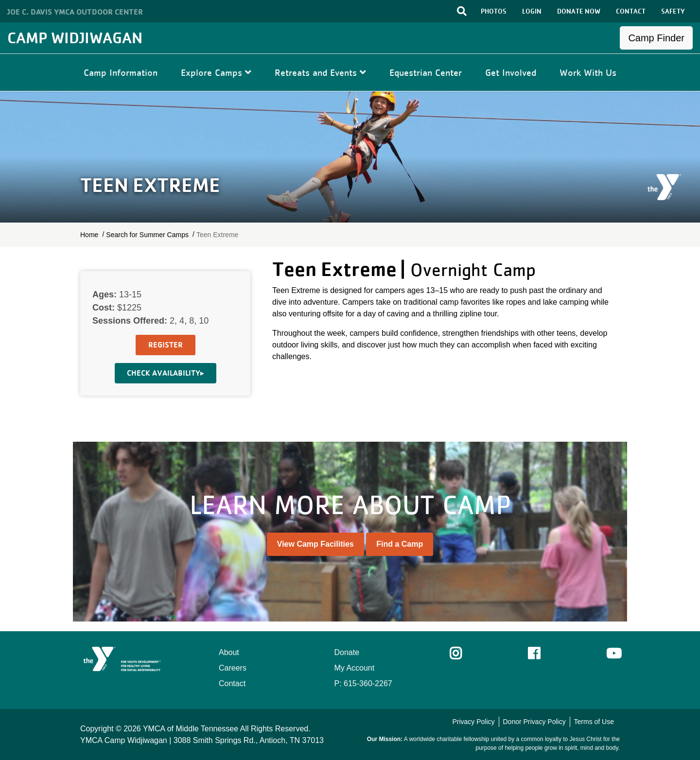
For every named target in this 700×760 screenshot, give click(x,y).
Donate (347, 652)
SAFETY (673, 11)
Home (89, 235)
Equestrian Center (426, 72)
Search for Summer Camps (147, 235)
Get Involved (511, 72)
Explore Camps (216, 72)
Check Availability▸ (166, 373)
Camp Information (121, 72)
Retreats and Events (320, 72)
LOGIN (532, 11)
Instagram (463, 654)
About (229, 652)
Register (166, 345)
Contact (232, 683)
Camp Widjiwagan (75, 38)
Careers (233, 668)
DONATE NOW (579, 11)
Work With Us (588, 72)
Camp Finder (656, 38)
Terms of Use (594, 722)
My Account (355, 668)
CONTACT (631, 11)
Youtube (613, 654)
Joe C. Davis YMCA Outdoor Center (75, 12)
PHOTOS (494, 11)
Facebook (541, 654)
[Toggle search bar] (462, 11)
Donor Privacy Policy (534, 722)
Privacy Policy (473, 722)
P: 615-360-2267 (363, 683)
